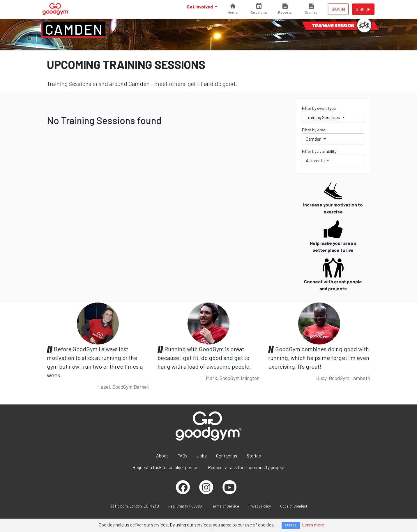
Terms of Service (225, 506)
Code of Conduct (294, 506)
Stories (254, 456)
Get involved (200, 7)
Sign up (363, 9)
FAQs (182, 456)
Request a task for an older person (166, 467)
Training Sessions (323, 117)
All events (316, 160)
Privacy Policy (260, 506)
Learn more (313, 525)
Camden (74, 29)
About (162, 456)
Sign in (338, 9)
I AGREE (291, 525)
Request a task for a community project (246, 467)
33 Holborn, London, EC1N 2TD (135, 506)
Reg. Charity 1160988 (185, 506)
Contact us (227, 456)
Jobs (202, 456)
